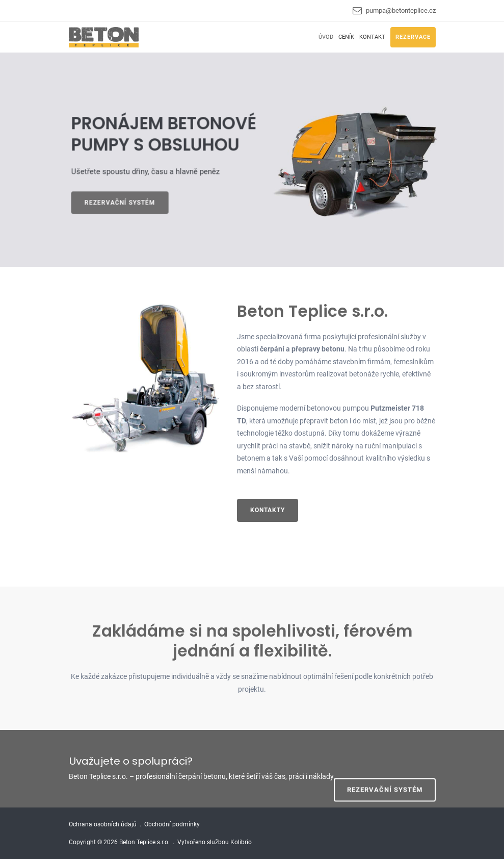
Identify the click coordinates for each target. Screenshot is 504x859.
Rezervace (413, 37)
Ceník (346, 37)
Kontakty (268, 510)
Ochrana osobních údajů (103, 824)
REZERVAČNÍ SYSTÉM (385, 768)
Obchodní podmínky (172, 824)
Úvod (326, 37)
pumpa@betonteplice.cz (401, 10)
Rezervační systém (122, 203)
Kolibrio (241, 842)
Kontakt (372, 37)
